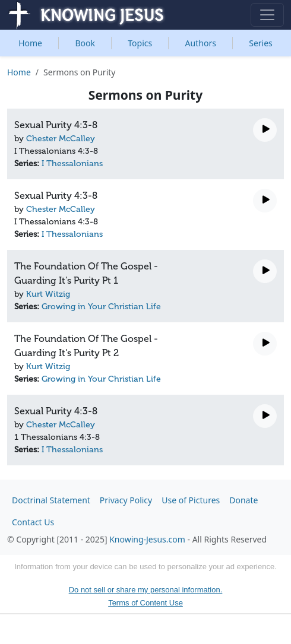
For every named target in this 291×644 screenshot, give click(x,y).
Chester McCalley (61, 139)
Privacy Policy (126, 500)
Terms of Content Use (145, 603)
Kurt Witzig (48, 294)
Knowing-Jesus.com (147, 539)
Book (85, 43)
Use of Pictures (191, 500)
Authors (201, 43)
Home (30, 43)
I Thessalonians (72, 164)
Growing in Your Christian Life (101, 307)
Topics (140, 43)
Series (261, 43)
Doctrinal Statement (51, 500)
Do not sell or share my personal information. (146, 590)
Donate (243, 500)
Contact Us (33, 522)
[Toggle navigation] (267, 15)
